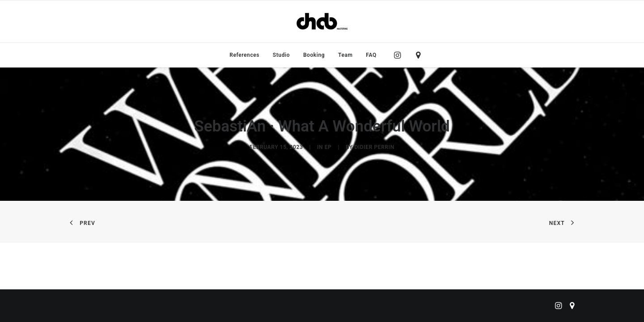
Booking (314, 55)
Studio (281, 55)
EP (328, 147)
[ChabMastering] (322, 21)
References (244, 55)
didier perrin (374, 147)
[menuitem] (244, 55)
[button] (400, 55)
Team (345, 55)
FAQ (371, 55)
